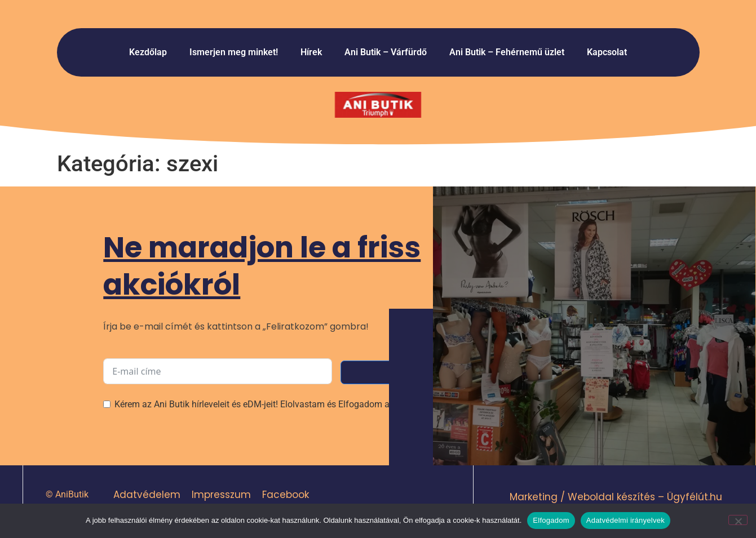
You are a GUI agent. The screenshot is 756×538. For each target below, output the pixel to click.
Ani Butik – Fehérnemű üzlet (507, 52)
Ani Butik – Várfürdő (386, 52)
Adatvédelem (146, 495)
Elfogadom (551, 520)
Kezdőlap (148, 52)
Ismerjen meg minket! (234, 52)
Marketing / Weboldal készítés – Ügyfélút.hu (616, 497)
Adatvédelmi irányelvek (625, 520)
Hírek (311, 52)
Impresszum (221, 495)
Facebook (285, 495)
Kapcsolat (607, 52)
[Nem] (738, 520)
